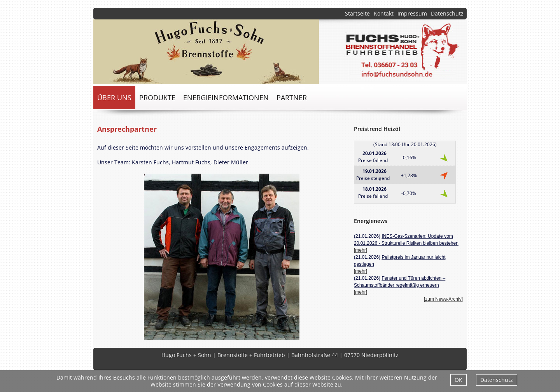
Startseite (357, 13)
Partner (292, 98)
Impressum (412, 13)
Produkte (157, 98)
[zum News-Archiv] (443, 299)
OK (458, 380)
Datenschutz (447, 13)
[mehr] (360, 250)
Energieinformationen (226, 98)
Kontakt (384, 13)
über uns (114, 98)
